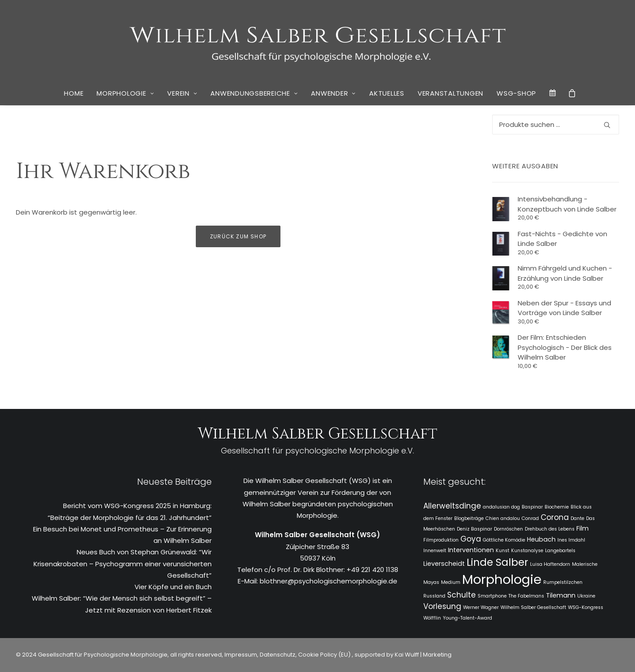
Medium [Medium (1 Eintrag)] (451, 582)
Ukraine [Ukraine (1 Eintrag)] (586, 596)
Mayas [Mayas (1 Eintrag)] (431, 582)
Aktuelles (387, 93)
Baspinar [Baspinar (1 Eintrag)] (532, 507)
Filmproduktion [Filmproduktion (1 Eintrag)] (441, 540)
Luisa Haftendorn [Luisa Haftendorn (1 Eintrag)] (550, 564)
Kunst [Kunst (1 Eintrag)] (502, 551)
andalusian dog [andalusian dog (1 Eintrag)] (501, 507)
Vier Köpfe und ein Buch (173, 587)
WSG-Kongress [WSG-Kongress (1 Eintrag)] (586, 607)
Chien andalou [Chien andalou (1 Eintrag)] (503, 518)
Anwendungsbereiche (254, 93)
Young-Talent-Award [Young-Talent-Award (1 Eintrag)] (467, 618)
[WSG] (318, 41)
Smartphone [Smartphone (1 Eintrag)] (492, 596)
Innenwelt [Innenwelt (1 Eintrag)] (435, 551)
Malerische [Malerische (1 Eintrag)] (585, 564)
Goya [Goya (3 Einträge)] (471, 539)
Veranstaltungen (450, 93)
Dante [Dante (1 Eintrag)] (577, 518)
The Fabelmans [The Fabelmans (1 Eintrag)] (526, 596)
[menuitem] (74, 93)
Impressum (240, 655)
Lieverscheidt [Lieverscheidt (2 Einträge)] (444, 564)
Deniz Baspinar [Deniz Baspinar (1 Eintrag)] (474, 529)
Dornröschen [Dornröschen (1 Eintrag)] (508, 529)
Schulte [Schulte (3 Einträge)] (461, 595)
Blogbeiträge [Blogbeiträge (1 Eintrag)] (469, 518)
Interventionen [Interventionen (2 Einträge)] (471, 550)
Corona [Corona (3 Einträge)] (555, 517)
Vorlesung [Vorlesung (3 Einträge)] (442, 606)
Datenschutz (278, 655)
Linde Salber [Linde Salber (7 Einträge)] (497, 562)
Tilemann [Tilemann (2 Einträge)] (561, 595)
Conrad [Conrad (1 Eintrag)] (530, 518)
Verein (182, 93)
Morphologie (125, 93)
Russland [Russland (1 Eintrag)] (434, 596)
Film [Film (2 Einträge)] (583, 528)
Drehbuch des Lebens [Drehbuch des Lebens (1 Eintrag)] (550, 529)
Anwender (333, 93)
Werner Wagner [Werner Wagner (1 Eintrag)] (481, 607)
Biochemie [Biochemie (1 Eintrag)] (557, 507)
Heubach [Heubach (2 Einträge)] (541, 539)
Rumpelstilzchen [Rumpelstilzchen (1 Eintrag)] (563, 582)
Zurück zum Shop (238, 236)
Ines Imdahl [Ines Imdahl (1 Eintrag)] (571, 540)
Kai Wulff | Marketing (423, 655)
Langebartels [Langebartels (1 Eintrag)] (560, 551)
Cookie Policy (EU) (325, 655)
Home (74, 93)
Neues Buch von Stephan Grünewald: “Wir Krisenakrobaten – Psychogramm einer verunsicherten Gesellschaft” (123, 564)
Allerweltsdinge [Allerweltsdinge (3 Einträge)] (452, 506)
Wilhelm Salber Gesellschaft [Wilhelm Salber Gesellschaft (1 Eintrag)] (533, 607)
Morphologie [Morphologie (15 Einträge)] (502, 579)
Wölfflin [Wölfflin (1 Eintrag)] (432, 618)
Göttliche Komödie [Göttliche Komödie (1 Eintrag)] (504, 540)
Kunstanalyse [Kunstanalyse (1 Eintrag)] (527, 551)
